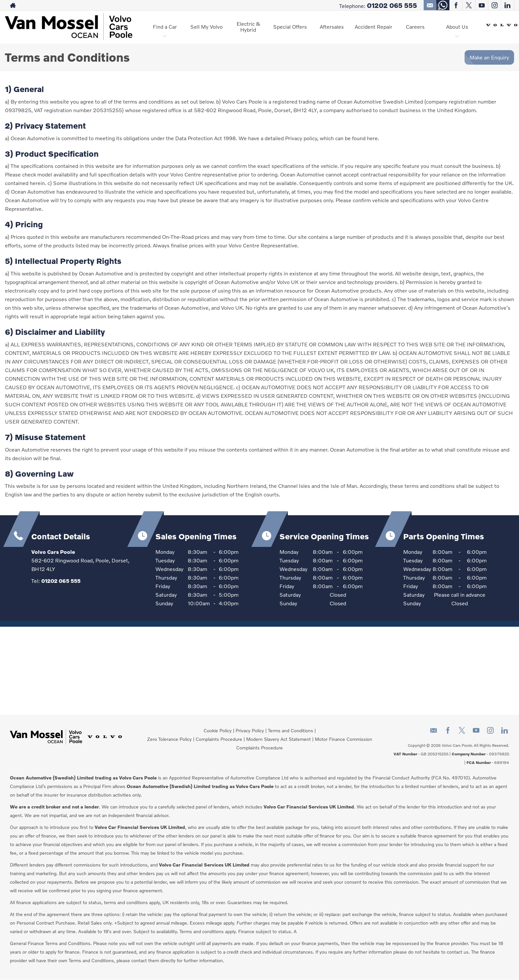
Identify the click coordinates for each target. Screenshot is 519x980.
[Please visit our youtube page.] (482, 5)
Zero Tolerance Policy (169, 739)
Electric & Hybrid (248, 27)
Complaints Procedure (219, 739)
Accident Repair (373, 27)
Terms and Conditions (291, 730)
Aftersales (332, 27)
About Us (457, 27)
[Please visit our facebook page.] (456, 5)
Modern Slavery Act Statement (278, 739)
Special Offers (290, 27)
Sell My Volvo (207, 27)
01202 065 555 (392, 5)
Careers (415, 27)
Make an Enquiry (489, 57)
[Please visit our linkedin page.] (507, 5)
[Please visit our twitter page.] (469, 5)
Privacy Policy (250, 730)
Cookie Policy (218, 730)
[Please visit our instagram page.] (494, 5)
